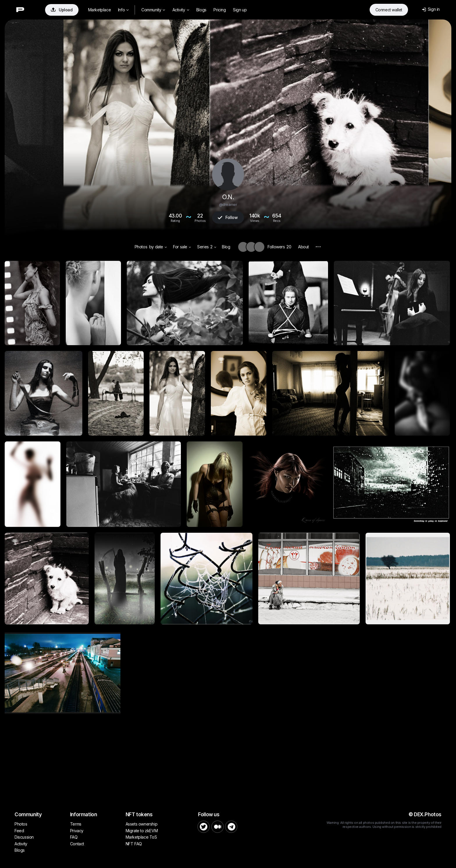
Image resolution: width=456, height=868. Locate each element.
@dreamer (228, 204)
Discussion (24, 837)
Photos (141, 247)
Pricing (220, 10)
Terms (76, 824)
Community (153, 10)
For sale (182, 247)
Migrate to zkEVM (142, 831)
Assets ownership (142, 824)
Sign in (431, 9)
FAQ (74, 837)
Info (123, 10)
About (303, 247)
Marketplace (100, 10)
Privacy (77, 831)
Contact (77, 844)
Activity (181, 10)
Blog (226, 247)
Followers (279, 247)
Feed (19, 831)
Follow (228, 217)
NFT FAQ (134, 844)
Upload (62, 10)
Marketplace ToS (141, 837)
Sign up (240, 10)
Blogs (201, 10)
